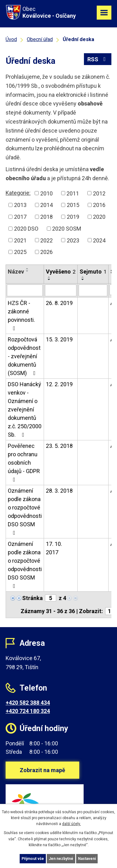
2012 (99, 193)
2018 (46, 217)
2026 (46, 252)
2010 (46, 193)
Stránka (32, 598)
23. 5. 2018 (59, 446)
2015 (73, 205)
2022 (46, 240)
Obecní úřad (40, 39)
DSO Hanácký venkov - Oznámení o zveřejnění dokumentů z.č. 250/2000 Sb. (25, 409)
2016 (99, 205)
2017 (20, 217)
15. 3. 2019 (59, 339)
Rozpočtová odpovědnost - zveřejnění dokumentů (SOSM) (24, 356)
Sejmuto (93, 272)
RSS (98, 59)
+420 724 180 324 (28, 711)
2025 (20, 252)
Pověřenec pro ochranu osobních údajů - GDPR (24, 462)
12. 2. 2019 (59, 384)
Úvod (11, 39)
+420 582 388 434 (28, 703)
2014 (46, 205)
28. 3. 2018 (59, 491)
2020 (99, 217)
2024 (99, 240)
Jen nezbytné (61, 859)
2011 (73, 193)
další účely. (71, 824)
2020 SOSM (67, 229)
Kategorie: (18, 193)
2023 (73, 240)
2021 (20, 240)
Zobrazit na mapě (42, 770)
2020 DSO (26, 229)
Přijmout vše (33, 859)
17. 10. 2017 (54, 548)
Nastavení (87, 859)
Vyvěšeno (61, 272)
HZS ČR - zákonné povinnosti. (21, 315)
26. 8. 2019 (59, 303)
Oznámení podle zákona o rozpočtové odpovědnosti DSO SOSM (25, 511)
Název (16, 272)
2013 (20, 205)
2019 (73, 217)
